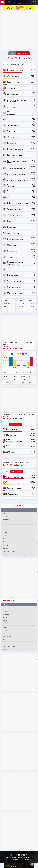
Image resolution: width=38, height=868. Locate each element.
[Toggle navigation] (9, 2)
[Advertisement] (19, 30)
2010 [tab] (19, 424)
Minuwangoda (7, 542)
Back (12, 53)
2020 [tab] (6, 472)
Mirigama (5, 545)
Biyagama (6, 516)
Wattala (5, 555)
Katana (5, 532)
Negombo (6, 548)
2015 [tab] (13, 424)
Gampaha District (23, 53)
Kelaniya (5, 536)
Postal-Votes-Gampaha (9, 552)
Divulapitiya (6, 520)
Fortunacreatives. (28, 860)
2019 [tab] (6, 424)
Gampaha (6, 526)
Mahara (5, 539)
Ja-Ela (5, 529)
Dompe (5, 523)
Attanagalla (6, 513)
